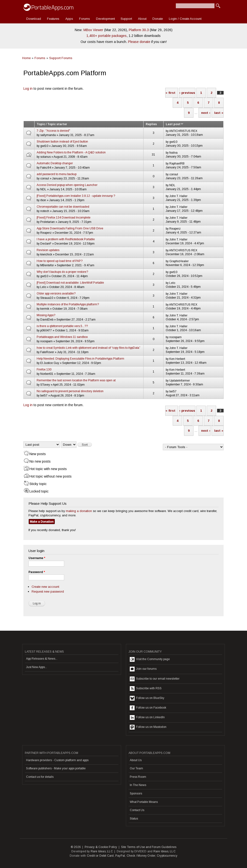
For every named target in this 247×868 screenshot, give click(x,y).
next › (206, 113)
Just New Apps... (37, 667)
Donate (158, 19)
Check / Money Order (141, 856)
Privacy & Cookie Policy (101, 847)
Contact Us (137, 810)
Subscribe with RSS (146, 689)
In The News (138, 785)
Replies (151, 124)
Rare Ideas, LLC (102, 851)
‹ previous (187, 93)
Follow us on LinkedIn (147, 718)
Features (53, 19)
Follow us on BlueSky (147, 698)
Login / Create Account (185, 19)
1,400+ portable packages (106, 36)
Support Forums (61, 58)
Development (105, 19)
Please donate (139, 42)
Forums (85, 19)
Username (37, 558)
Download (34, 19)
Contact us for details (40, 777)
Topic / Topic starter (52, 124)
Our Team (136, 768)
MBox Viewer (93, 30)
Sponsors (136, 793)
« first (170, 93)
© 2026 (76, 847)
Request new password (48, 591)
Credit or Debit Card (100, 856)
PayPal (120, 856)
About (142, 19)
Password (37, 572)
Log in (28, 89)
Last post (175, 124)
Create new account (45, 587)
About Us (136, 760)
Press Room (138, 777)
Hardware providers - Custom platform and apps (57, 760)
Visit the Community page (150, 659)
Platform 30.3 (139, 30)
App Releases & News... (42, 659)
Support (126, 19)
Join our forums (143, 669)
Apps (69, 19)
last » (219, 113)
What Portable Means (144, 802)
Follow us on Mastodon (148, 727)
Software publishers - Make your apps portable (56, 768)
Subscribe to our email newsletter (155, 679)
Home (26, 58)
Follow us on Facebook (148, 708)
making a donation (79, 511)
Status (134, 819)
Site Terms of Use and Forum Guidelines (149, 847)
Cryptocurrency (167, 856)
